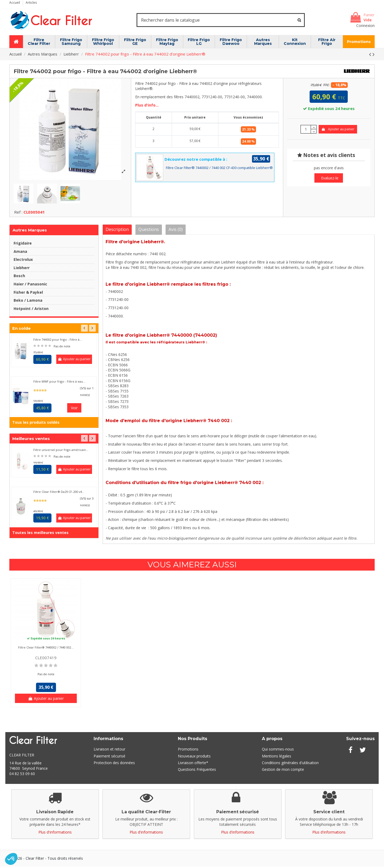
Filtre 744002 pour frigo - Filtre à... (58, 341)
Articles (31, 3)
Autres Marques (30, 232)
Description (117, 231)
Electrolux (23, 261)
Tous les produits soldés (36, 424)
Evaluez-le (330, 178)
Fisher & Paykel (28, 294)
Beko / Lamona (28, 302)
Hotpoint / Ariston (31, 310)
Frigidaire (23, 245)
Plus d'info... (147, 105)
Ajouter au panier (338, 129)
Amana (20, 253)
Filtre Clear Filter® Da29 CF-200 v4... (59, 493)
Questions (149, 231)
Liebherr (22, 269)
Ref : (18, 213)
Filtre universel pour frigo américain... (61, 451)
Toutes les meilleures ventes (40, 534)
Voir (74, 409)
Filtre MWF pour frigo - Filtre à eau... (59, 383)
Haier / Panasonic (30, 286)
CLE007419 (46, 659)
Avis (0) (176, 231)
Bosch (19, 277)
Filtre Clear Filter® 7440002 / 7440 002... (46, 649)
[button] (11, 859)
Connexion (365, 25)
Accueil (15, 3)
